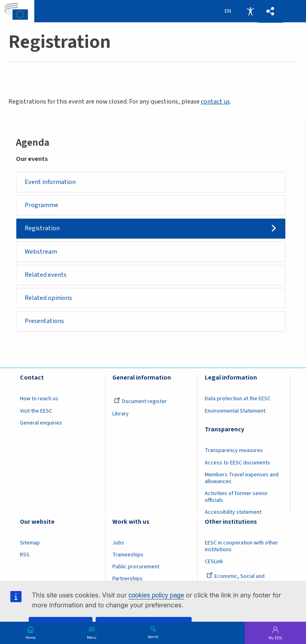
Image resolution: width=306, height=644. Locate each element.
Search (153, 636)
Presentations (44, 321)
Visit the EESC (36, 411)
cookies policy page (156, 595)
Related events (46, 275)
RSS (25, 555)
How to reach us (39, 399)
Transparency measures (234, 451)
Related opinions (48, 298)
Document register (140, 402)
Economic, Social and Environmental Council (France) (242, 580)
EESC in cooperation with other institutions (241, 546)
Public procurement (136, 567)
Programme (41, 205)
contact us (215, 102)
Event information (50, 182)
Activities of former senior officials (236, 497)
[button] (271, 11)
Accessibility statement (233, 512)
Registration (42, 228)
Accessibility (250, 11)
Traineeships (128, 555)
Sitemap (30, 543)
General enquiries (41, 423)
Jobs (118, 543)
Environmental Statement (235, 411)
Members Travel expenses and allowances (242, 478)
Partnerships (127, 579)
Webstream (41, 252)
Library (121, 414)
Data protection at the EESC (238, 399)
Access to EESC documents (237, 463)
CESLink (214, 562)
